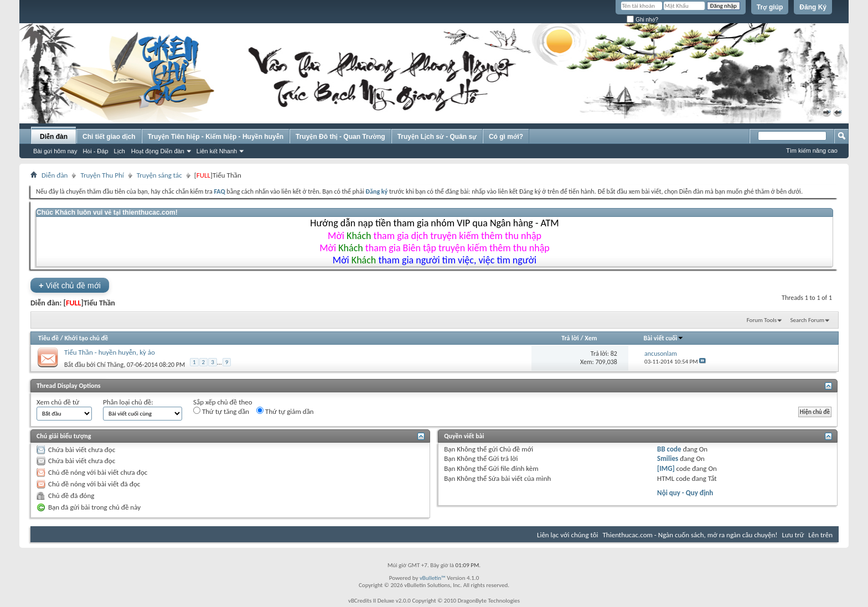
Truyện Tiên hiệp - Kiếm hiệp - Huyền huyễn (216, 137)
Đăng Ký (813, 7)
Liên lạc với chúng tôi (568, 535)
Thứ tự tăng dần (221, 411)
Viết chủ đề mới (70, 285)
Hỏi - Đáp (95, 151)
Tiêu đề (48, 338)
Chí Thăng (110, 364)
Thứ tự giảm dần (285, 411)
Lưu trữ (793, 535)
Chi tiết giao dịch (109, 137)
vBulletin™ (433, 578)
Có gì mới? (506, 137)
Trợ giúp (770, 7)
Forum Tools (762, 320)
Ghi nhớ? (642, 20)
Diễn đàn (54, 137)
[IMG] (666, 468)
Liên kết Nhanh (217, 151)
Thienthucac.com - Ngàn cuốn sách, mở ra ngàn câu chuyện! (690, 535)
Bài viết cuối (664, 338)
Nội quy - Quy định (685, 493)
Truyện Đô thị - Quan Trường (340, 137)
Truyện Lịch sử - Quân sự (437, 137)
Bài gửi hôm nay (55, 151)
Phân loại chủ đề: (128, 402)
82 (614, 354)
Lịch (120, 151)
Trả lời (570, 338)
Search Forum (808, 320)
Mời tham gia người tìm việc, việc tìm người (435, 260)
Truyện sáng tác (159, 175)
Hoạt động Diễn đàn (158, 151)
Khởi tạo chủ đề (87, 338)
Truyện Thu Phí (102, 175)
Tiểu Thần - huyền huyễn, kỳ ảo (110, 352)
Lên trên (820, 535)
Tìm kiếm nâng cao (812, 151)
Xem (591, 338)
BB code (669, 449)
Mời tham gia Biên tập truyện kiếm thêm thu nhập (435, 248)
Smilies (668, 458)
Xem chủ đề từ (58, 402)
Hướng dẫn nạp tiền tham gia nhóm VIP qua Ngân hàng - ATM (434, 223)
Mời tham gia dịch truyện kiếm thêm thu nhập (435, 236)
